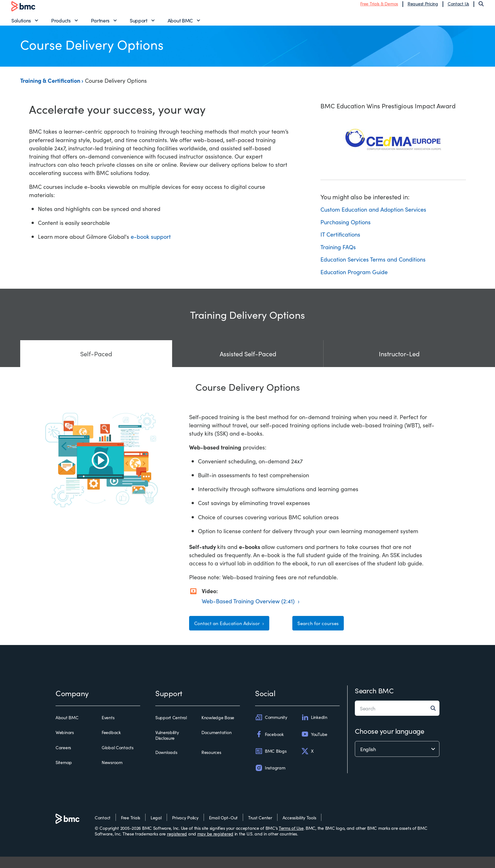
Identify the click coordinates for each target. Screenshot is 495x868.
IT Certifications (340, 242)
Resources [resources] (211, 764)
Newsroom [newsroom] (112, 774)
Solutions (21, 24)
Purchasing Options (346, 229)
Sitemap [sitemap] (64, 774)
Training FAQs (338, 254)
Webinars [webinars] (65, 744)
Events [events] (108, 729)
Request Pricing (423, 7)
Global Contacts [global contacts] (118, 759)
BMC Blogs (271, 762)
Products (61, 24)
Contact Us (458, 7)
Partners (100, 24)
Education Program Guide (354, 279)
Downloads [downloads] (166, 764)
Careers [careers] (63, 759)
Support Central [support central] (171, 729)
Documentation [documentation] (216, 744)
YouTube (314, 745)
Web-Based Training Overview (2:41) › (251, 608)
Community (271, 729)
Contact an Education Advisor (234, 632)
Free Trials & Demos (379, 7)
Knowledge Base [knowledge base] (218, 729)
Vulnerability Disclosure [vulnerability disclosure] (167, 747)
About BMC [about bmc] (67, 729)
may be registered (215, 845)
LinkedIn (314, 729)
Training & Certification (51, 88)
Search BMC (374, 702)
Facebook (269, 745)
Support (139, 24)
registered (177, 845)
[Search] (481, 8)
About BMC (180, 24)
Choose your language (389, 742)
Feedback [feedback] (111, 744)
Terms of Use (291, 839)
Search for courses (322, 632)
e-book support (151, 244)
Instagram (270, 779)
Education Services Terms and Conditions (373, 267)
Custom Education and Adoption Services (373, 217)
